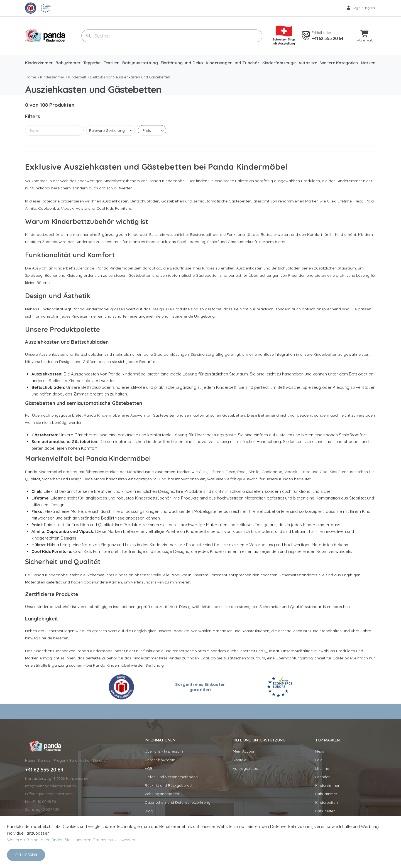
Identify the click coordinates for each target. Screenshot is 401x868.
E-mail (317, 33)
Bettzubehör (101, 77)
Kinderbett (77, 77)
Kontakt (240, 760)
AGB (149, 768)
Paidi (319, 760)
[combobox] (172, 36)
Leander (322, 777)
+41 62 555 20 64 (327, 38)
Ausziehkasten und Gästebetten (143, 77)
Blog (149, 811)
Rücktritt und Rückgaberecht (170, 785)
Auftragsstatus (245, 768)
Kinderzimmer (52, 77)
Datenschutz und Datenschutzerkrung (178, 802)
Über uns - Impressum (164, 751)
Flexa (320, 751)
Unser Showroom (160, 760)
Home (31, 77)
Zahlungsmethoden (162, 794)
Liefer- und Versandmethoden (171, 777)
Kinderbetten (327, 802)
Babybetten (325, 811)
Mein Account (245, 751)
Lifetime (322, 768)
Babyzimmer (326, 794)
